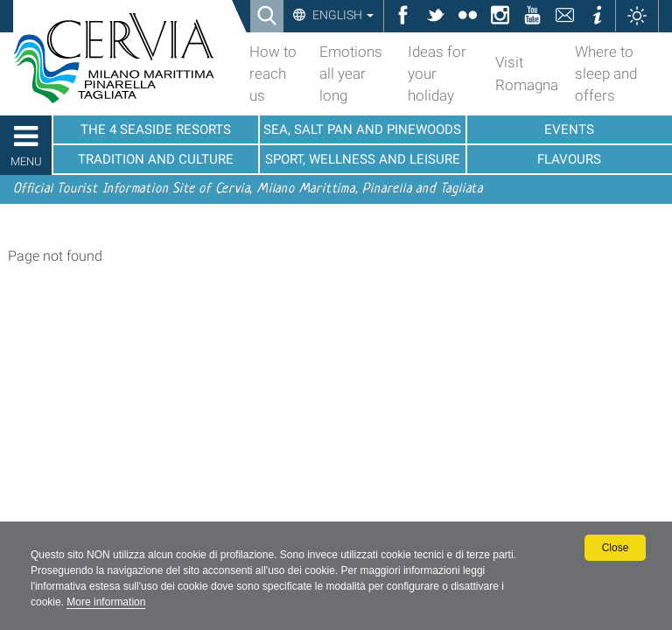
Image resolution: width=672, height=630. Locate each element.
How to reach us (273, 73)
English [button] (342, 15)
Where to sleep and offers (606, 73)
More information (106, 602)
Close (616, 548)
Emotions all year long (351, 73)
